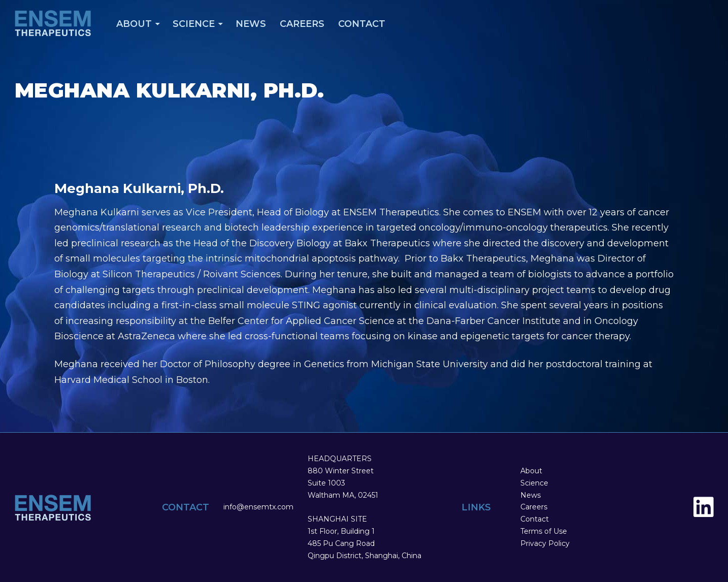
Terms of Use (544, 531)
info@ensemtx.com (258, 507)
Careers (302, 24)
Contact (362, 24)
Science (194, 24)
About (134, 24)
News (251, 24)
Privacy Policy (545, 543)
